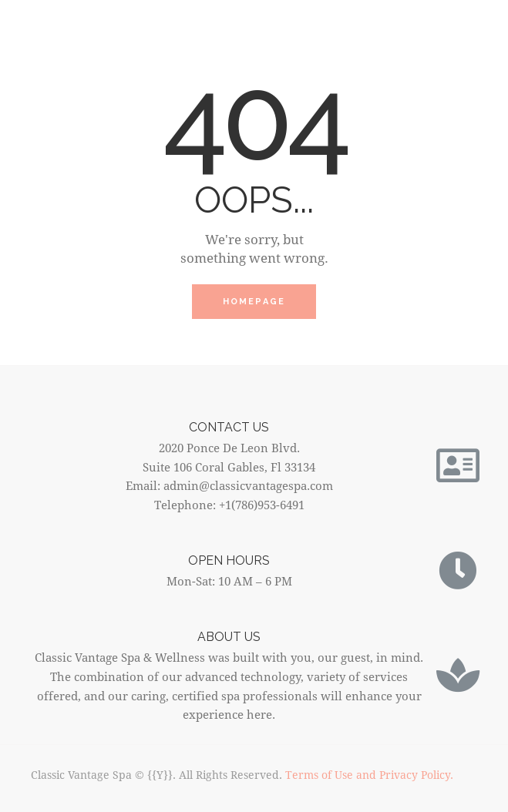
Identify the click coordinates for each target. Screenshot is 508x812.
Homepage (254, 302)
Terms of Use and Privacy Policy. (369, 775)
